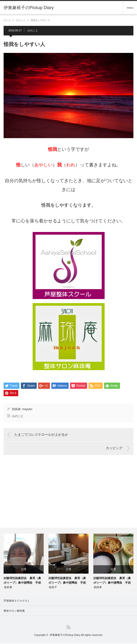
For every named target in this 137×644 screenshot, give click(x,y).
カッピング (114, 449)
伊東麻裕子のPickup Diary (65, 635)
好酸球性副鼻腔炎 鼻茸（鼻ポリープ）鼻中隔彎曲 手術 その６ (113, 583)
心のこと (21, 20)
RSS (68, 628)
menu (130, 8)
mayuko (27, 410)
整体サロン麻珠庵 (14, 611)
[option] (24, 562)
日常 (24, 570)
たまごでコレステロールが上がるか (41, 435)
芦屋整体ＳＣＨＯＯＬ (17, 601)
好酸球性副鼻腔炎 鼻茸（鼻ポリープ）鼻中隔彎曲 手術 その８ (24, 583)
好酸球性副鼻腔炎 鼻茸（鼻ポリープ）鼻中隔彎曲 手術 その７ (68, 583)
